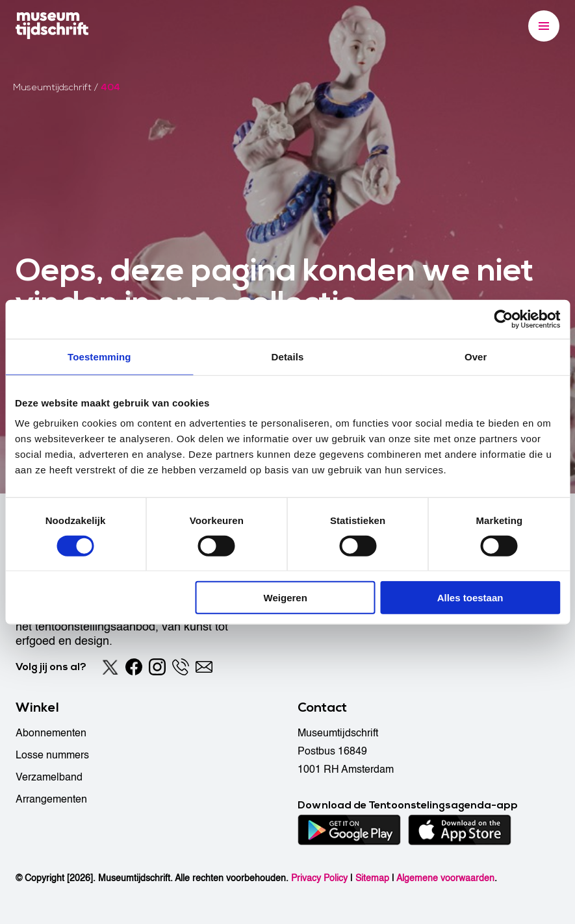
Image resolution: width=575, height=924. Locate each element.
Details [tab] (288, 356)
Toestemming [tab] (99, 356)
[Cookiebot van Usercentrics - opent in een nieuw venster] (503, 319)
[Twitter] (110, 667)
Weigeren (286, 598)
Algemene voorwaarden (445, 878)
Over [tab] (476, 356)
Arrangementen (51, 799)
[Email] (204, 667)
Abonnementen (51, 733)
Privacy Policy (319, 878)
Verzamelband (49, 777)
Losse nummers (52, 755)
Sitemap (372, 878)
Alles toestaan (470, 598)
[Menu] (544, 26)
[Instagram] (157, 667)
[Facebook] (134, 667)
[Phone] (181, 667)
